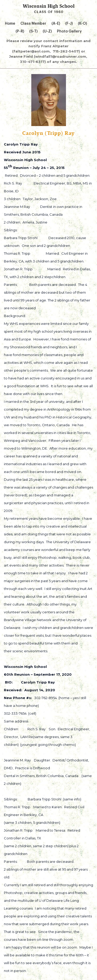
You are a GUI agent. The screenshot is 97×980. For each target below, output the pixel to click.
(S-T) (33, 31)
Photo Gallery (69, 31)
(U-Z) (47, 31)
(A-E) (56, 24)
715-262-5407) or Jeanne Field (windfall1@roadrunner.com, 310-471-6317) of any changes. (49, 56)
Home (10, 24)
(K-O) (82, 24)
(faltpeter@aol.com (31, 51)
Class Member (33, 24)
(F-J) (69, 24)
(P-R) (20, 31)
